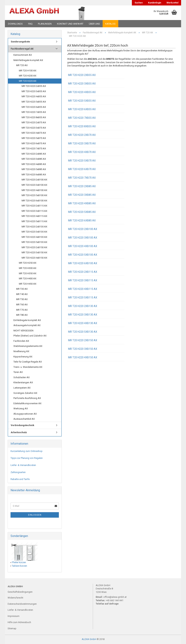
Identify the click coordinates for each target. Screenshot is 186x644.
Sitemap (12, 628)
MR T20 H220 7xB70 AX (82, 178)
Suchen (139, 3)
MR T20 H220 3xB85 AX (82, 195)
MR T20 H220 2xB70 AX (82, 135)
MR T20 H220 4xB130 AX (83, 323)
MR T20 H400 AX (28, 278)
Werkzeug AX (21, 408)
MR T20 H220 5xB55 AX (82, 101)
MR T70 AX (22, 310)
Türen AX (18, 372)
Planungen (45, 24)
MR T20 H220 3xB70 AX (82, 143)
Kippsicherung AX (23, 357)
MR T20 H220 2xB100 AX (83, 229)
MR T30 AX (22, 289)
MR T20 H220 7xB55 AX (82, 118)
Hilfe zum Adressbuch (19, 622)
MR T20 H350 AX (28, 273)
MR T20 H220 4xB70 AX (82, 152)
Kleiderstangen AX (23, 382)
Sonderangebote (20, 42)
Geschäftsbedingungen (20, 592)
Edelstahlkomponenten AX (27, 403)
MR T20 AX (22, 65)
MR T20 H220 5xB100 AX (83, 255)
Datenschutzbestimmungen (22, 604)
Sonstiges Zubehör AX (25, 393)
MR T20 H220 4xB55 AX (82, 92)
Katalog (110, 24)
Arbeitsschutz (19, 432)
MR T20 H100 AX (28, 71)
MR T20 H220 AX (28, 81)
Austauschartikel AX (24, 419)
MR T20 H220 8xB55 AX (82, 126)
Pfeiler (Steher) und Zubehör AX (30, 336)
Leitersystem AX (22, 388)
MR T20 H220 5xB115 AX (83, 298)
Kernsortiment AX (23, 55)
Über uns (94, 24)
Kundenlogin (155, 3)
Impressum (14, 616)
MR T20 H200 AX (28, 76)
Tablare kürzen (19, 566)
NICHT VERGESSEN (23, 331)
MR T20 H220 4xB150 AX (83, 357)
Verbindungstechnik (22, 425)
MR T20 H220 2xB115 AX (83, 272)
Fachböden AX (21, 341)
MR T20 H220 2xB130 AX (83, 306)
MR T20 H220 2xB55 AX (82, 75)
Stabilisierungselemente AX (28, 346)
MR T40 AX (22, 294)
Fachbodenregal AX (22, 49)
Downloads (15, 24)
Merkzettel (172, 3)
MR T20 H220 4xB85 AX (82, 203)
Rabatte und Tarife (20, 479)
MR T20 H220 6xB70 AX (82, 169)
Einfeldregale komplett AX (27, 320)
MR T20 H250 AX (28, 263)
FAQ (30, 24)
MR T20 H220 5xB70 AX (82, 161)
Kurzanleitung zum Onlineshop (27, 451)
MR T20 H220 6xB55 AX (82, 109)
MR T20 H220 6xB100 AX (83, 263)
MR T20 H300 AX (28, 268)
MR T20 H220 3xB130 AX (83, 315)
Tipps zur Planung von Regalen (27, 458)
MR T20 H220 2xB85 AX (82, 186)
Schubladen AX (22, 377)
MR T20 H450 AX (28, 284)
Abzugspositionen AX (25, 414)
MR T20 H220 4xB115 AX (83, 289)
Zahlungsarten (18, 472)
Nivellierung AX (21, 351)
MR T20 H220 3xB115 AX (83, 280)
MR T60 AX (22, 305)
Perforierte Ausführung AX (27, 398)
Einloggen (35, 515)
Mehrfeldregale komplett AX (28, 60)
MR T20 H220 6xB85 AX (82, 220)
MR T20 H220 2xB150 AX (83, 340)
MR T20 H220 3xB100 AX (83, 238)
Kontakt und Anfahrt (70, 24)
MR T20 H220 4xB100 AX (83, 246)
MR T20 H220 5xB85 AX (82, 212)
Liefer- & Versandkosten (23, 465)
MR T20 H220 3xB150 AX (83, 349)
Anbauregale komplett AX (27, 325)
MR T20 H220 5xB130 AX (83, 332)
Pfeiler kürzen (19, 562)
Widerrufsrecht (15, 598)
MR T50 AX (22, 299)
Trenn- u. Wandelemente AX (28, 367)
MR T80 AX (22, 315)
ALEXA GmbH (89, 639)
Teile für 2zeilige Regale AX (28, 362)
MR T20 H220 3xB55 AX (82, 84)
